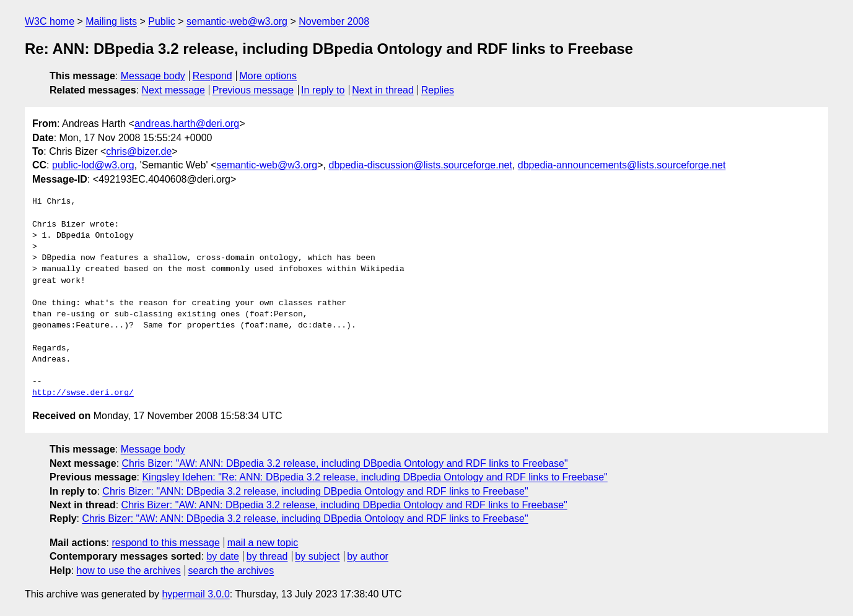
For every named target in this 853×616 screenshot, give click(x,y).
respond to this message (165, 543)
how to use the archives (129, 570)
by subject (317, 556)
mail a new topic (263, 543)
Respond (212, 76)
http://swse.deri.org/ (83, 393)
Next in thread (383, 90)
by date (222, 556)
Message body (153, 76)
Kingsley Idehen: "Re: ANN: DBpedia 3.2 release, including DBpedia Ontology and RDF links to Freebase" (374, 477)
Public (162, 21)
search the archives (231, 570)
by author (368, 556)
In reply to (323, 90)
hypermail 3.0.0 (195, 594)
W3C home (50, 21)
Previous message (253, 90)
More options (269, 76)
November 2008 (334, 21)
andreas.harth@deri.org (187, 124)
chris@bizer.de (139, 151)
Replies (438, 90)
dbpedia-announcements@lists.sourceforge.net (622, 165)
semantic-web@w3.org (237, 21)
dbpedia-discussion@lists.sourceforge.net (421, 165)
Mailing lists (111, 21)
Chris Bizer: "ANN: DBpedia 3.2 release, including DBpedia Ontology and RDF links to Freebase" (315, 491)
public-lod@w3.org (93, 165)
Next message (173, 90)
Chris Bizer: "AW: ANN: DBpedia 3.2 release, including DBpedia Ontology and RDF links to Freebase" (345, 463)
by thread (267, 556)
